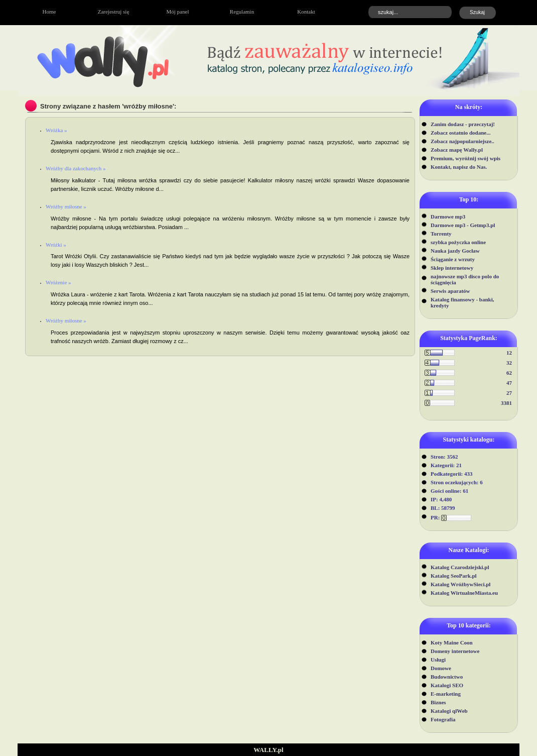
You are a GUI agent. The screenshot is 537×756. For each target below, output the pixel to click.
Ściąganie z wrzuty (453, 259)
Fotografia (443, 719)
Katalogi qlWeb (449, 711)
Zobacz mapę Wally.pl (457, 150)
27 (509, 393)
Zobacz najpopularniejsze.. (462, 141)
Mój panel (178, 12)
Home (49, 12)
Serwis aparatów (450, 291)
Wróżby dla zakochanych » (76, 168)
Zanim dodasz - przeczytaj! (463, 124)
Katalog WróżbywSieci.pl (460, 584)
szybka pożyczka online (458, 242)
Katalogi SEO (447, 685)
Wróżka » (56, 130)
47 (509, 383)
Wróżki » (56, 245)
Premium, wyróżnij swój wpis (465, 158)
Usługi (438, 660)
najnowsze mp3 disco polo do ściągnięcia (465, 279)
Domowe (441, 668)
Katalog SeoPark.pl (454, 576)
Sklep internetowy (452, 268)
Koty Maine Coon (452, 642)
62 (509, 373)
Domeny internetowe (455, 651)
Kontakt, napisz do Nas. (459, 167)
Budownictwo (447, 677)
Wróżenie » (58, 282)
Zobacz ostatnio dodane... (461, 133)
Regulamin (242, 12)
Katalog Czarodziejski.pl (460, 567)
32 (509, 363)
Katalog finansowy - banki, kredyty (462, 302)
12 (509, 353)
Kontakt (306, 12)
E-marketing (446, 694)
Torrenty (441, 234)
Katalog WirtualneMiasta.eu (464, 593)
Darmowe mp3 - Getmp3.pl (463, 225)
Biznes (438, 702)
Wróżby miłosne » (66, 206)
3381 (506, 403)
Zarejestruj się (114, 12)
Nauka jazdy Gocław (455, 251)
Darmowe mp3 (448, 217)
